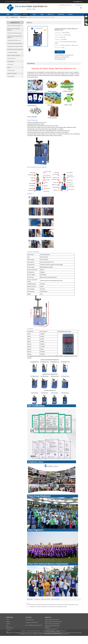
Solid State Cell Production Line (14, 40)
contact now (60, 52)
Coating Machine (11, 61)
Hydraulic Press (23, 17)
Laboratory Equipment (12, 73)
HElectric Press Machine (45, 599)
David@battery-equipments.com (25, 2)
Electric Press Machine (55, 599)
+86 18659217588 (13, 2)
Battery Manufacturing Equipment (14, 26)
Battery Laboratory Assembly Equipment (13, 29)
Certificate (61, 15)
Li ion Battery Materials (12, 52)
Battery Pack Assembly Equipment (15, 33)
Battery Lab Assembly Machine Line (49, 639)
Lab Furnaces (10, 64)
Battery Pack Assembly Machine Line (34, 639)
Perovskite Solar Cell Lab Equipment (15, 49)
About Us (16, 15)
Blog (7, 632)
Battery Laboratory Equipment (14, 55)
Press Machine (37, 599)
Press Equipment (11, 76)
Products (25, 15)
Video (34, 15)
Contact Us (51, 15)
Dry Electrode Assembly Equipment (15, 43)
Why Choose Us (10, 628)
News (42, 15)
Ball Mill (9, 67)
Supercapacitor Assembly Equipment (15, 46)
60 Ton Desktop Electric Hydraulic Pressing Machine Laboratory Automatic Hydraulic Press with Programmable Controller (53, 605)
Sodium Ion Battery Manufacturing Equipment (15, 37)
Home (8, 15)
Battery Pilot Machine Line (61, 639)
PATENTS (71, 15)
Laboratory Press (14, 17)
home (7, 17)
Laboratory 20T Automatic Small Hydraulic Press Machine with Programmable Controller (48, 607)
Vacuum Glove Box (11, 58)
